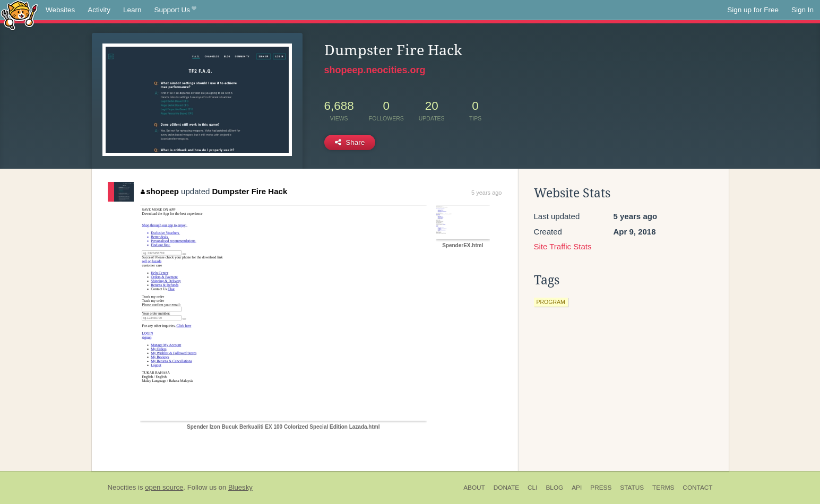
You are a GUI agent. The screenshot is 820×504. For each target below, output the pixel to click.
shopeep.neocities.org (375, 70)
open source (164, 487)
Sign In (802, 10)
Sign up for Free (753, 10)
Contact (697, 488)
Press (601, 488)
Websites (60, 10)
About (474, 488)
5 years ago (486, 193)
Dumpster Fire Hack (250, 191)
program (551, 302)
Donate (506, 488)
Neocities (122, 487)
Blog (554, 488)
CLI (532, 488)
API (577, 488)
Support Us (175, 10)
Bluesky (240, 487)
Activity (99, 10)
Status (632, 488)
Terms (663, 488)
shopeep (160, 191)
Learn (132, 10)
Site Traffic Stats (563, 246)
